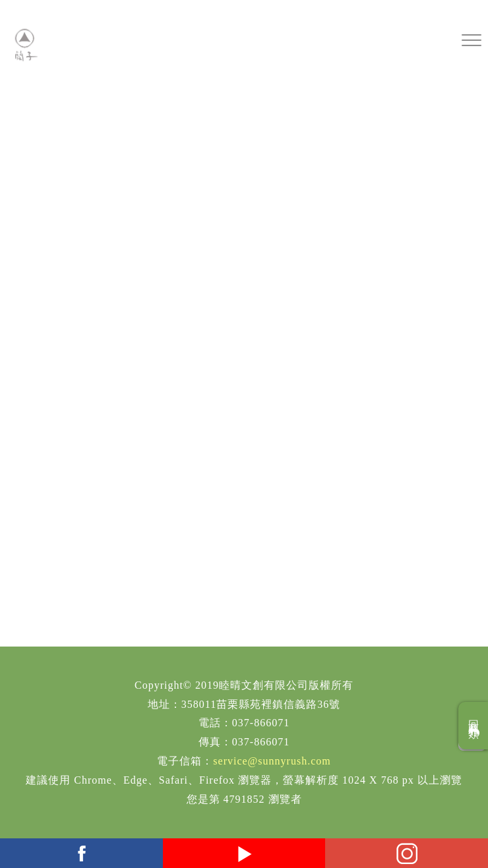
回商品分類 (474, 726)
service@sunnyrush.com (272, 761)
